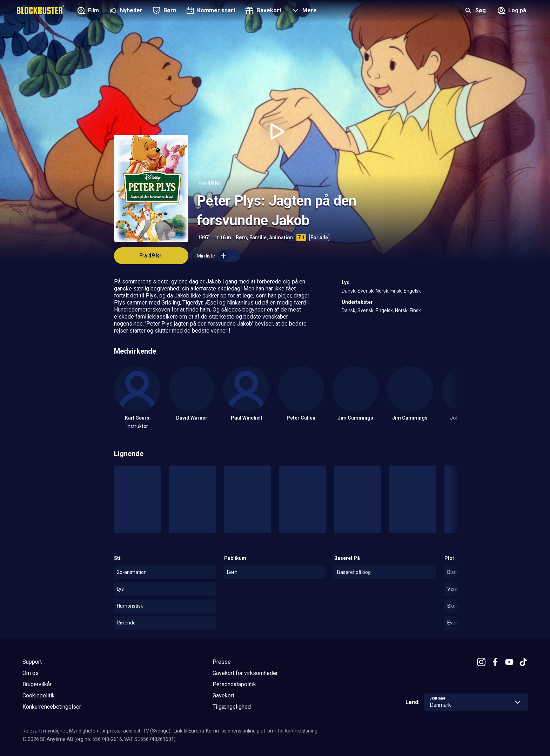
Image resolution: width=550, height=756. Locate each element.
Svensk (365, 291)
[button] (303, 11)
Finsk (396, 291)
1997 (203, 237)
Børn (241, 237)
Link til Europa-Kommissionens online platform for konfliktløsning (246, 731)
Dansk (348, 291)
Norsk (382, 291)
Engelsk (412, 291)
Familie (258, 237)
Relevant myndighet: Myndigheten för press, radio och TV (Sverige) (96, 731)
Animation (281, 237)
